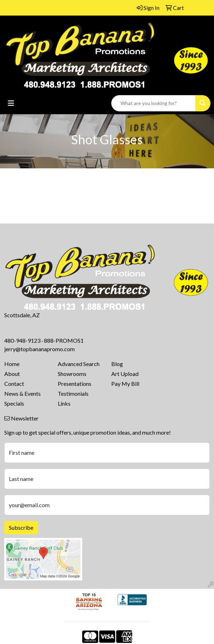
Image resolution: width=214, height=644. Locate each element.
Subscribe (21, 527)
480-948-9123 (22, 340)
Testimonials (73, 393)
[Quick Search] (153, 103)
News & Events (22, 393)
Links (64, 403)
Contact (14, 384)
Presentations (75, 384)
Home (12, 364)
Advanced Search (79, 364)
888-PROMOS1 (64, 340)
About (12, 374)
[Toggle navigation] (11, 103)
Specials (14, 403)
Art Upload (125, 374)
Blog (117, 364)
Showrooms (72, 374)
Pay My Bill (125, 384)
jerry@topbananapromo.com (40, 349)
